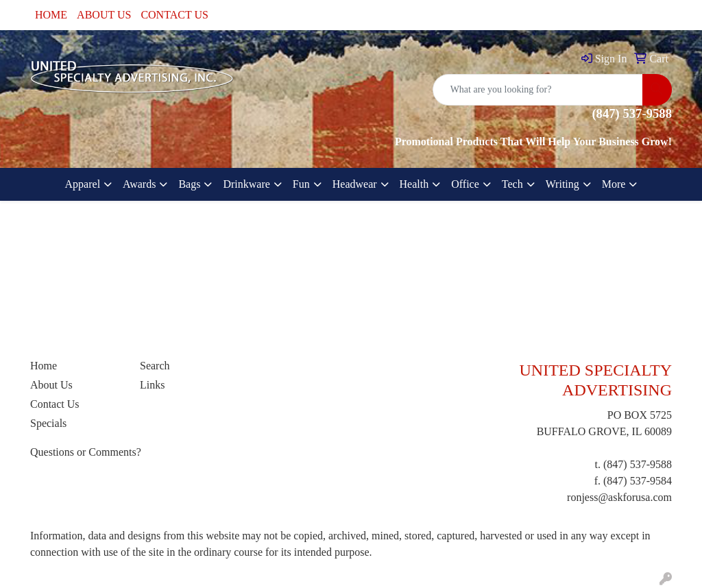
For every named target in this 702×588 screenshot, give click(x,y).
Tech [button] (512, 184)
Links (152, 385)
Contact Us (55, 404)
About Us (51, 385)
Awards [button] (139, 184)
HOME (51, 15)
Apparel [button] (83, 184)
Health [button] (414, 184)
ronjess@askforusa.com (619, 497)
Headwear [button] (355, 184)
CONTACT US (174, 15)
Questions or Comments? (86, 452)
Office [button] (465, 184)
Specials (48, 423)
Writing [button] (562, 184)
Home (44, 366)
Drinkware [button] (246, 184)
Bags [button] (189, 184)
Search (155, 366)
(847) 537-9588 (638, 464)
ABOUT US (104, 15)
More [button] (614, 184)
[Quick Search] (538, 90)
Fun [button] (301, 184)
